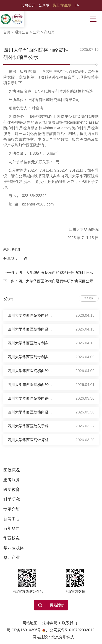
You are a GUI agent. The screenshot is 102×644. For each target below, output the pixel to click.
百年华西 (12, 528)
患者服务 (12, 480)
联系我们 (70, 623)
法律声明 (50, 623)
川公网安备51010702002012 (68, 630)
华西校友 (12, 538)
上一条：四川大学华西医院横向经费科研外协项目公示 (48, 273)
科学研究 (12, 499)
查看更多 (89, 298)
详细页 (49, 32)
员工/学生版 (62, 5)
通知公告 (22, 32)
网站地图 (30, 623)
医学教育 (12, 489)
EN (77, 5)
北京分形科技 (63, 637)
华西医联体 (14, 548)
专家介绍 (12, 509)
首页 (7, 32)
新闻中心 (12, 519)
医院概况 (12, 470)
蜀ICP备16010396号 (24, 630)
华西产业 (12, 558)
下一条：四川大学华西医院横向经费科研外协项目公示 (48, 281)
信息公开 (28, 5)
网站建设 (40, 637)
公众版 (44, 5)
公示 (36, 32)
